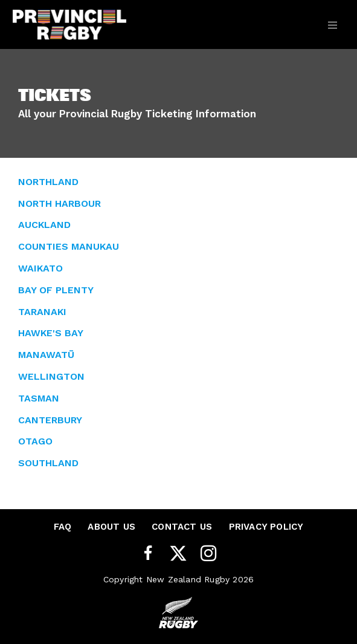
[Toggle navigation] (333, 24)
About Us (111, 527)
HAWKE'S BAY (51, 333)
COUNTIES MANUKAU (69, 246)
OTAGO (35, 441)
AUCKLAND (44, 225)
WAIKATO (40, 268)
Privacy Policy (266, 527)
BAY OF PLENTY (56, 290)
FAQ (63, 527)
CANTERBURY (50, 420)
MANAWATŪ (46, 355)
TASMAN (39, 398)
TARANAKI (42, 312)
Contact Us (182, 527)
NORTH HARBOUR (59, 203)
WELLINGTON (51, 376)
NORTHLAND (48, 182)
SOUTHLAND (48, 463)
